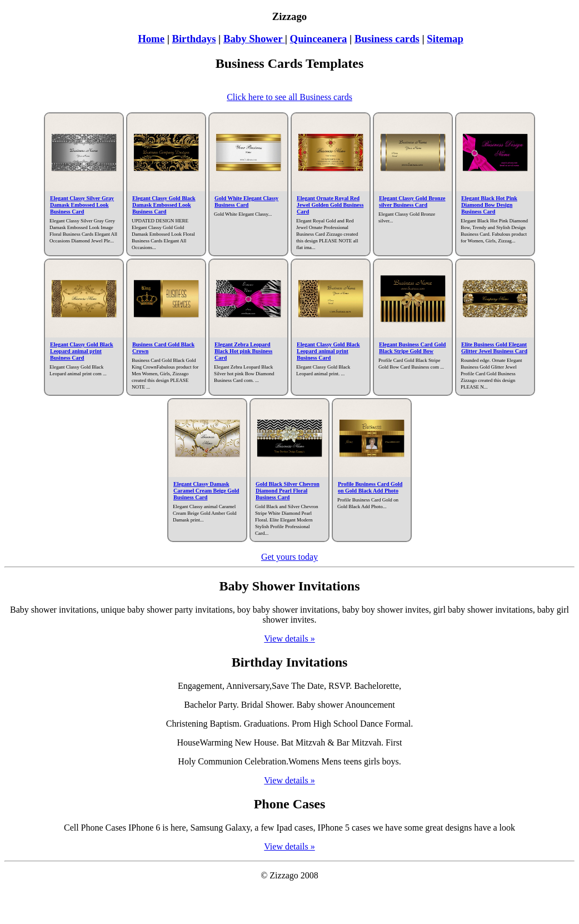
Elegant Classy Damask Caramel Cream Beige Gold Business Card (206, 491)
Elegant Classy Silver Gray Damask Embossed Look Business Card (82, 205)
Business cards (387, 39)
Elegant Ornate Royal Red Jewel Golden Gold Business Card (330, 205)
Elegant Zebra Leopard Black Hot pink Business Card (243, 351)
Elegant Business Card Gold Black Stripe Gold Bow (412, 348)
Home (151, 39)
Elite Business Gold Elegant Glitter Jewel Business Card (494, 348)
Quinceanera (319, 39)
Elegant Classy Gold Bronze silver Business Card (412, 202)
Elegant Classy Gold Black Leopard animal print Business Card (82, 351)
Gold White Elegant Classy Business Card (246, 202)
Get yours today (289, 557)
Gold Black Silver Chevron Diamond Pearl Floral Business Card (288, 491)
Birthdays (194, 39)
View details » (289, 639)
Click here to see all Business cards (289, 97)
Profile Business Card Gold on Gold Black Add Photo (370, 487)
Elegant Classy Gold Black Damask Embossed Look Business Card (164, 205)
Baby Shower (254, 39)
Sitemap (445, 39)
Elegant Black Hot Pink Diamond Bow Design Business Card (489, 205)
